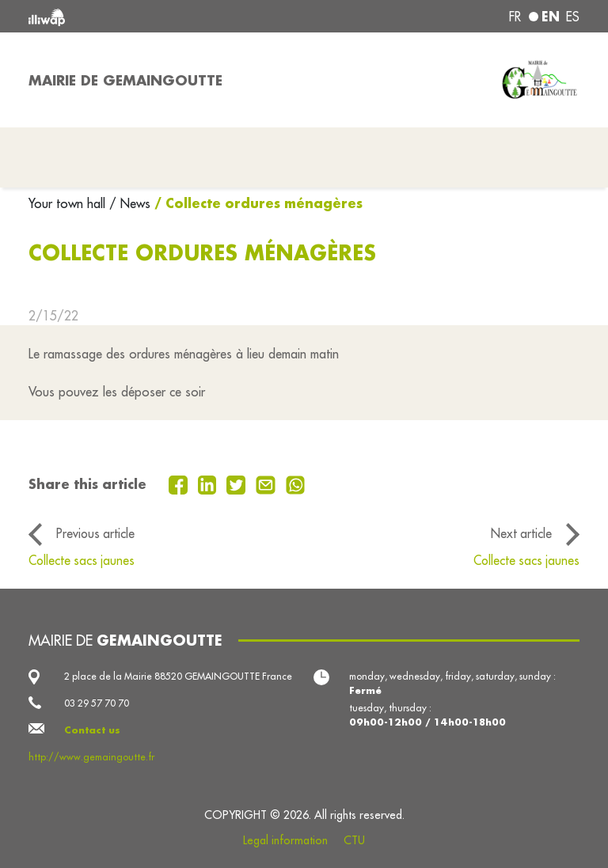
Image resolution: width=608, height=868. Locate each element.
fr (515, 17)
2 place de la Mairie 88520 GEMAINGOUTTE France (178, 676)
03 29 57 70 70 (97, 703)
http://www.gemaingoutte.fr (91, 757)
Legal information (285, 840)
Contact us (92, 730)
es (573, 17)
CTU (354, 840)
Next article (521, 533)
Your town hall (69, 203)
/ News (130, 203)
